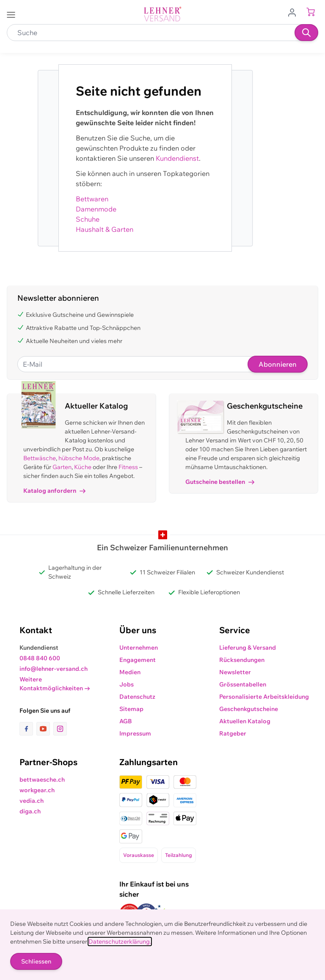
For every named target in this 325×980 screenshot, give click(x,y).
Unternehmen (139, 648)
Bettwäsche (40, 458)
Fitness (128, 467)
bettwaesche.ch (42, 780)
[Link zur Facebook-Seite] (28, 729)
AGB (126, 721)
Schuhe (88, 219)
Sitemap (131, 709)
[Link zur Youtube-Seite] (45, 729)
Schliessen (36, 961)
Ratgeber (233, 733)
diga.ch (30, 811)
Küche (83, 467)
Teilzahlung (179, 855)
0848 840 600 (40, 658)
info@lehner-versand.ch (54, 669)
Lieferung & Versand (248, 648)
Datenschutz (137, 697)
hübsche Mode (79, 458)
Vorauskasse (139, 855)
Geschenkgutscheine (249, 709)
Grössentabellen (243, 684)
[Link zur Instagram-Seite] (60, 729)
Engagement (138, 660)
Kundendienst (177, 158)
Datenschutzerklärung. (120, 942)
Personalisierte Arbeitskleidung (264, 697)
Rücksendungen (242, 660)
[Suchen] (306, 33)
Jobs (127, 684)
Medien (130, 672)
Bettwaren (92, 199)
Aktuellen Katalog (245, 721)
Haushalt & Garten (105, 229)
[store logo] (162, 14)
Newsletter (235, 672)
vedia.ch (32, 801)
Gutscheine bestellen (220, 482)
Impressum (135, 733)
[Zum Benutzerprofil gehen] (295, 12)
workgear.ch (37, 790)
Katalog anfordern (54, 491)
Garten (62, 467)
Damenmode (96, 209)
